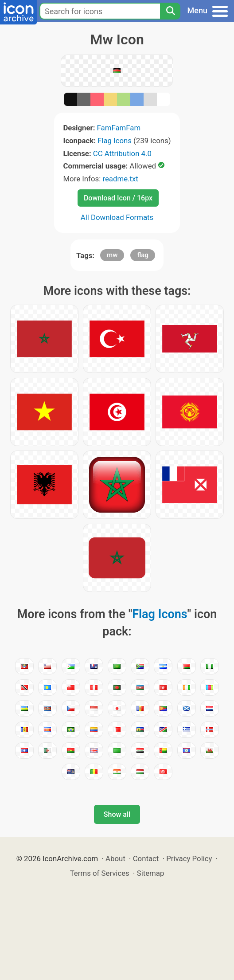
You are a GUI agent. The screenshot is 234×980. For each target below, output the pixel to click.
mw (112, 255)
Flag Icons (115, 141)
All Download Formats (117, 217)
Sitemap (151, 873)
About (115, 858)
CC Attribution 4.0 (122, 153)
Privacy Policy (189, 858)
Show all (117, 814)
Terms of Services (100, 873)
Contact (146, 858)
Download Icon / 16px (118, 198)
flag (142, 255)
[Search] (170, 11)
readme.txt (120, 179)
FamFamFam (119, 128)
